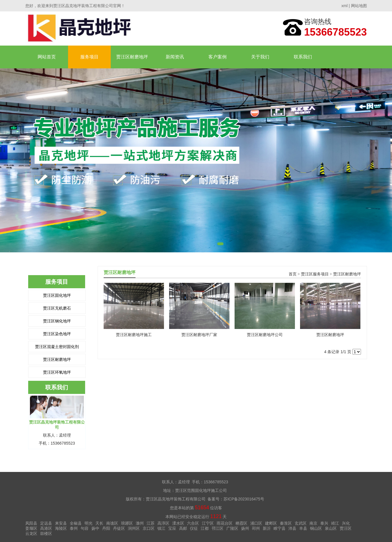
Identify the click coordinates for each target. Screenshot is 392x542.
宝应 (172, 528)
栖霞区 (241, 523)
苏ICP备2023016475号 (244, 499)
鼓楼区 (46, 533)
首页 (293, 274)
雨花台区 (225, 523)
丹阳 (106, 528)
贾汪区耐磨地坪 (132, 57)
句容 (85, 528)
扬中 (95, 528)
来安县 (61, 523)
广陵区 (232, 528)
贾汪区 (346, 528)
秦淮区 (286, 523)
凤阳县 (31, 523)
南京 (313, 523)
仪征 (194, 528)
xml (344, 6)
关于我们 (260, 57)
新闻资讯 (175, 57)
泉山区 (331, 528)
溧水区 (178, 523)
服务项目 (89, 57)
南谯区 (112, 523)
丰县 (303, 528)
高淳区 (163, 523)
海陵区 (61, 528)
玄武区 (301, 523)
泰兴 (324, 523)
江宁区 (208, 523)
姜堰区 (31, 528)
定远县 (46, 523)
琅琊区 (127, 523)
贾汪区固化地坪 (57, 295)
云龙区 (31, 533)
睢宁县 (280, 528)
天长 (99, 523)
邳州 (256, 528)
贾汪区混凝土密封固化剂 (57, 347)
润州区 (134, 528)
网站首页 (47, 57)
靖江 (335, 523)
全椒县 (76, 523)
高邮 (183, 528)
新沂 (267, 528)
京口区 (149, 528)
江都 (205, 528)
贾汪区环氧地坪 (57, 372)
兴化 (346, 523)
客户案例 (217, 57)
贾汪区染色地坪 (57, 334)
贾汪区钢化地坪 (57, 321)
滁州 (140, 523)
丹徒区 (119, 528)
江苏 (151, 523)
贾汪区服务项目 (315, 274)
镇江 (161, 528)
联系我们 (303, 57)
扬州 (245, 528)
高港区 (46, 528)
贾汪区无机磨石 (57, 308)
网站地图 (359, 6)
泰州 (74, 528)
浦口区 (256, 523)
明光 (89, 523)
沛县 (292, 528)
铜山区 (316, 528)
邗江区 (217, 528)
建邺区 (271, 523)
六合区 (193, 523)
